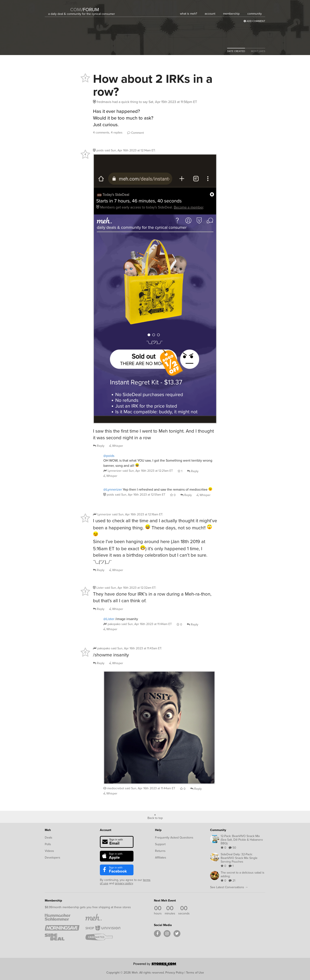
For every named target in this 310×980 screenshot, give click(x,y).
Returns (160, 851)
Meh (48, 830)
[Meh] (59, 7)
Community (218, 830)
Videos (49, 851)
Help (158, 830)
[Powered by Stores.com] (155, 965)
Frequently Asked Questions (174, 838)
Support (160, 844)
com (76, 10)
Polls (48, 844)
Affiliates (161, 858)
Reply (99, 446)
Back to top (155, 818)
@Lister (109, 619)
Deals (49, 838)
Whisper (116, 446)
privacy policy (124, 883)
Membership (53, 901)
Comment (136, 133)
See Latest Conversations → (229, 887)
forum (90, 10)
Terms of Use (195, 972)
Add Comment (254, 21)
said (148, 471)
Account (106, 830)
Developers (53, 858)
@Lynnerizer (113, 489)
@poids (109, 456)
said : (130, 150)
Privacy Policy (174, 972)
